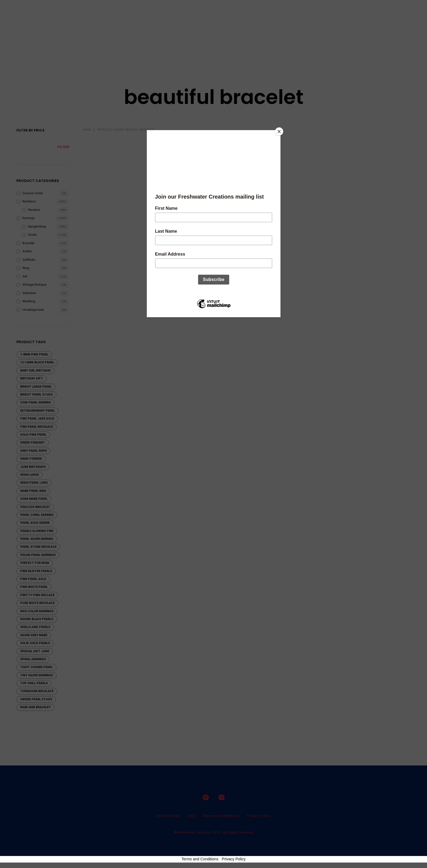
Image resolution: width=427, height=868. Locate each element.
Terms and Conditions (200, 859)
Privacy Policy (234, 859)
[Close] (279, 131)
